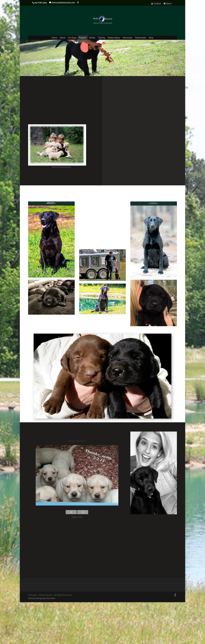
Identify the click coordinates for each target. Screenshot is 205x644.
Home (54, 38)
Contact (157, 4)
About (62, 38)
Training (102, 38)
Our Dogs (72, 38)
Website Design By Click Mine (42, 598)
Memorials (128, 38)
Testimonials (141, 38)
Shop (151, 38)
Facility (92, 38)
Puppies (83, 38)
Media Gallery (114, 38)
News (169, 4)
